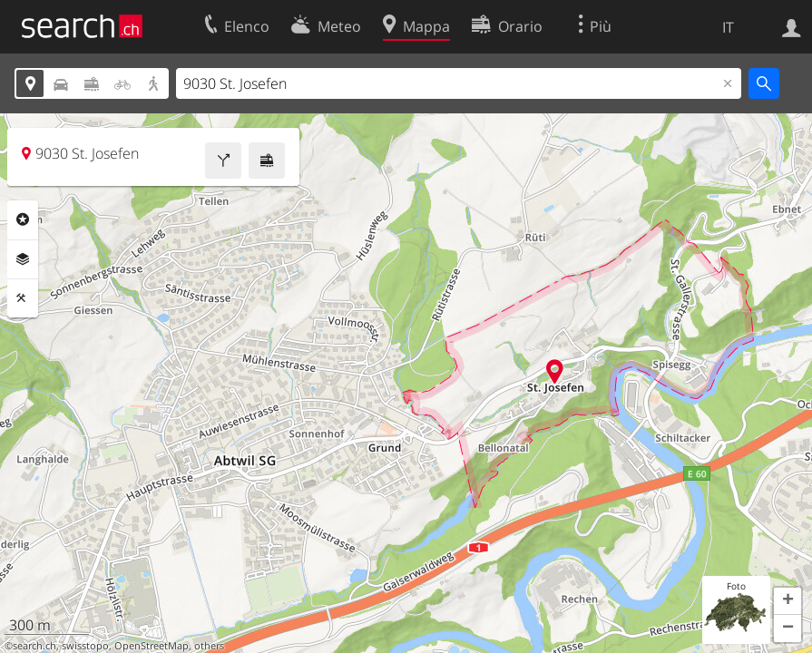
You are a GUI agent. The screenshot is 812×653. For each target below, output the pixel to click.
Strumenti (23, 298)
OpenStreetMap (152, 646)
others (209, 646)
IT (728, 27)
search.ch (34, 646)
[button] (788, 601)
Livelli (23, 259)
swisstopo (85, 646)
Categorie (23, 219)
